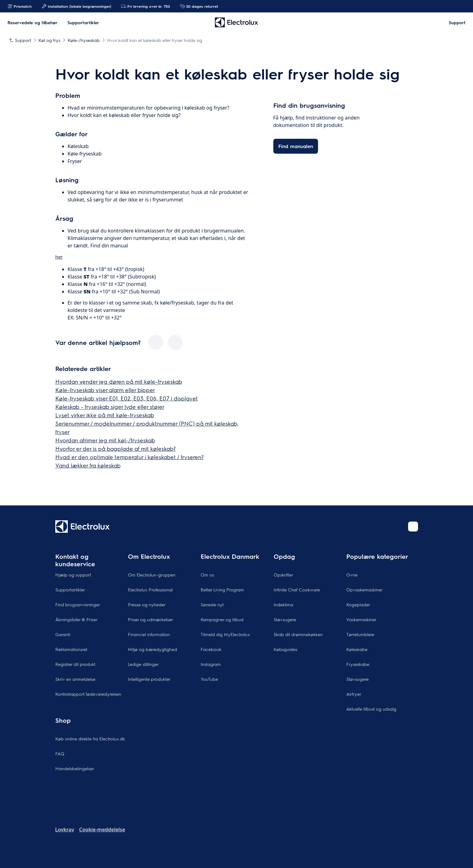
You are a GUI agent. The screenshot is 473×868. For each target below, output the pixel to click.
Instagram (211, 664)
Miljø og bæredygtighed (152, 649)
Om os (207, 575)
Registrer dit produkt (75, 664)
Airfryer (354, 694)
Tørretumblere (360, 634)
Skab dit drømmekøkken (298, 634)
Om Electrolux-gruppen (152, 575)
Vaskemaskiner (361, 619)
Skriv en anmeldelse (75, 679)
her (59, 257)
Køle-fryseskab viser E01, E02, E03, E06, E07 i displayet (127, 398)
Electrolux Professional (150, 590)
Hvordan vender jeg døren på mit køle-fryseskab (119, 381)
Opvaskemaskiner (364, 590)
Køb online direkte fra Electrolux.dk (90, 739)
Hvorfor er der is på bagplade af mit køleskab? (116, 448)
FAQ (60, 753)
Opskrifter (283, 575)
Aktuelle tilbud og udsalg (371, 709)
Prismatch (20, 6)
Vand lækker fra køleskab (88, 465)
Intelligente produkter (149, 679)
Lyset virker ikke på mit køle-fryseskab (105, 415)
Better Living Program (222, 590)
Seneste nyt (212, 604)
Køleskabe (357, 649)
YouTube (209, 679)
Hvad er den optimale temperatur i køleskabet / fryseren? (130, 457)
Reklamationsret (71, 649)
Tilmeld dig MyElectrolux (225, 634)
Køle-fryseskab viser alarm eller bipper (105, 390)
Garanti (63, 634)
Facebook (211, 649)
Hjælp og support (73, 575)
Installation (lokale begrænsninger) (76, 6)
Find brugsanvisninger (78, 604)
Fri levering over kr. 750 (146, 6)
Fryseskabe (358, 664)
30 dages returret (199, 6)
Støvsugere (285, 619)
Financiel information (149, 634)
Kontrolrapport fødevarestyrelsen (88, 694)
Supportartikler (70, 590)
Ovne (352, 575)
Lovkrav (65, 830)
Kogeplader (358, 604)
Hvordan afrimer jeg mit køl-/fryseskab (105, 440)
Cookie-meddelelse (102, 830)
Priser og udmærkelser (150, 619)
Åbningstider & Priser (76, 619)
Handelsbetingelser (75, 768)
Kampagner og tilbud (222, 619)
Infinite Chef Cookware (297, 590)
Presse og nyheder (147, 604)
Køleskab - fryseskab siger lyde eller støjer (110, 407)
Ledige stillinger (143, 664)
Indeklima (283, 604)
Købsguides (285, 649)
